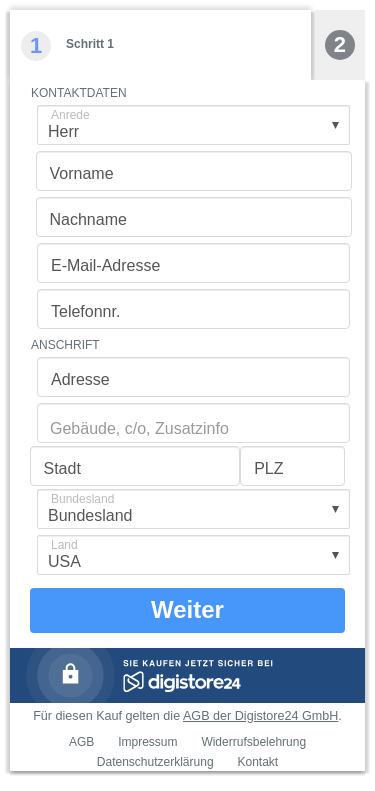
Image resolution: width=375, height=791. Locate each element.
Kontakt (257, 762)
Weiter (187, 609)
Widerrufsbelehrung (253, 742)
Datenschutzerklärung (155, 762)
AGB (81, 742)
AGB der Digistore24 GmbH (260, 716)
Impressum (147, 742)
